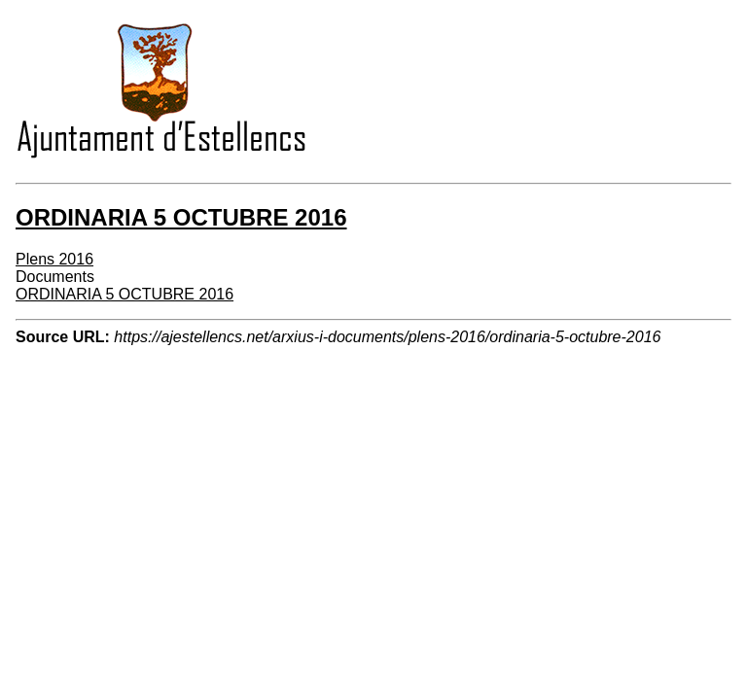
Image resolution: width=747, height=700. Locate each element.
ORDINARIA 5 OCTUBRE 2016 (124, 294)
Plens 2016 (54, 259)
